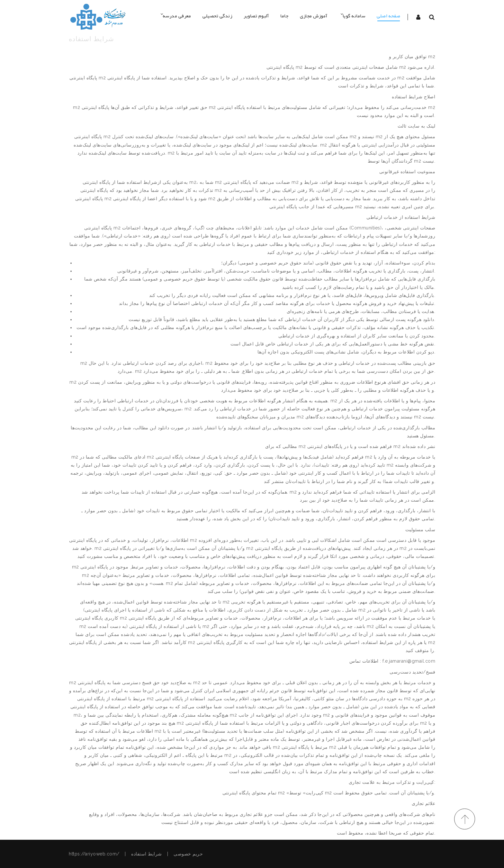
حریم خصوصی (188, 854)
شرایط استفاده (147, 854)
